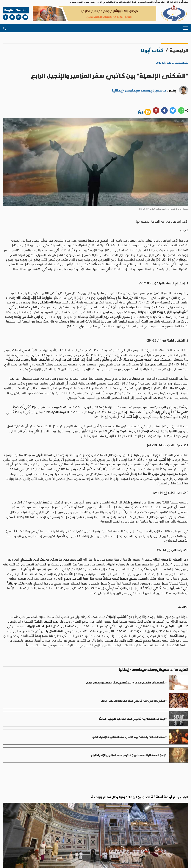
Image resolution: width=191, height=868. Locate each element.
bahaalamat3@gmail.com (93, 836)
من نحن (173, 847)
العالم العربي (104, 823)
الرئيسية (179, 50)
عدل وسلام (57, 823)
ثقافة (33, 821)
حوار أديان (45, 823)
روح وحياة (68, 823)
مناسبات (24, 821)
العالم (112, 821)
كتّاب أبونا (152, 50)
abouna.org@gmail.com (28, 832)
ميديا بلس (8, 861)
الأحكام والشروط (139, 861)
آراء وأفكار (15, 823)
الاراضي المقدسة (87, 823)
